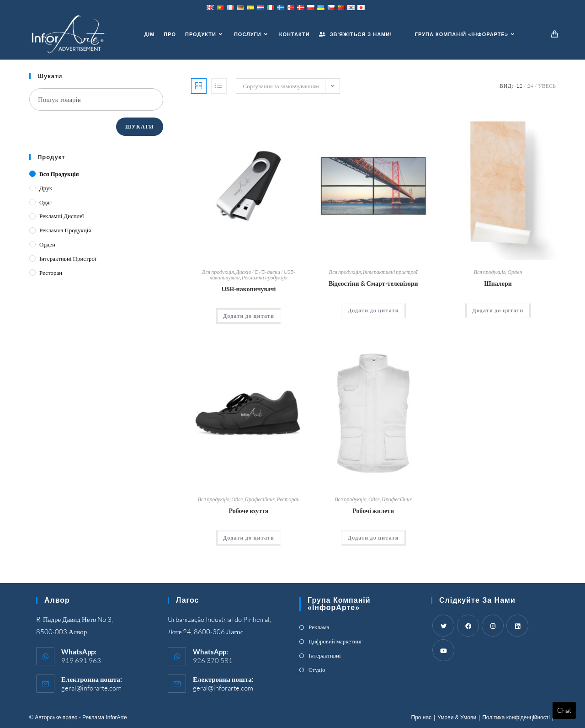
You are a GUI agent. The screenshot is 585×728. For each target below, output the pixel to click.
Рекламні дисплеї (62, 216)
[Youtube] (443, 650)
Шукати (140, 126)
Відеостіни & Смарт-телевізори (373, 283)
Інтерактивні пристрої (390, 272)
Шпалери (498, 283)
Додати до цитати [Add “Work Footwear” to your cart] (249, 538)
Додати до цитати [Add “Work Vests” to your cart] (373, 538)
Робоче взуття (249, 511)
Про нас (422, 717)
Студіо (317, 669)
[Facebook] (468, 626)
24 (530, 86)
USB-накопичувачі (249, 289)
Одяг (237, 499)
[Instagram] (493, 626)
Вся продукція (218, 272)
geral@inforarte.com (91, 688)
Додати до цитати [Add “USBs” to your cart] (249, 316)
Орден (515, 272)
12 (519, 86)
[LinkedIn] (517, 626)
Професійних (260, 499)
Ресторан (288, 499)
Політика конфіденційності (516, 717)
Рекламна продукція (265, 277)
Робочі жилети (373, 511)
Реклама (319, 627)
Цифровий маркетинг (335, 641)
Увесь (547, 86)
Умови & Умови (457, 717)
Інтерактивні (325, 655)
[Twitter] (443, 626)
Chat (564, 710)
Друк (46, 188)
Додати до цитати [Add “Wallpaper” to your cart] (498, 310)
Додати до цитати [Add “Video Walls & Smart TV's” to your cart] (373, 310)
